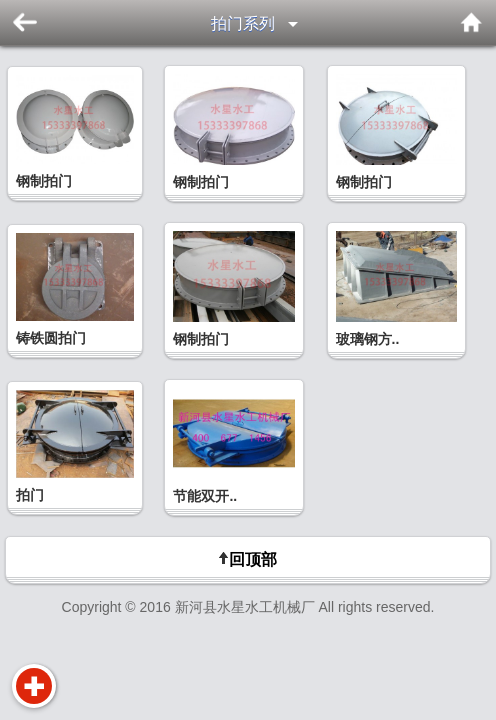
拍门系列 (243, 23)
